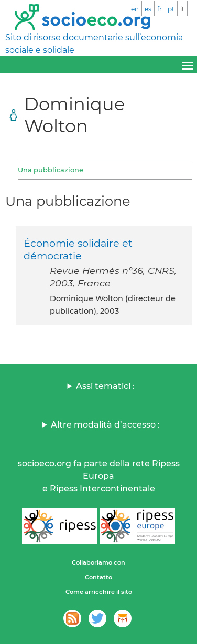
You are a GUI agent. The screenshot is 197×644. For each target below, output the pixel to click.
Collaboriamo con (98, 562)
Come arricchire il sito (99, 592)
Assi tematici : (105, 386)
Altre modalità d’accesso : (105, 425)
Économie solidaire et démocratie (78, 249)
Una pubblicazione (51, 170)
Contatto (98, 577)
